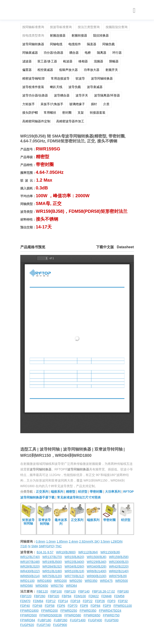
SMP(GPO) (47, 546)
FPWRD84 (28, 620)
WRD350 (91, 581)
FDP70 (73, 606)
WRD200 (61, 581)
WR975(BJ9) (118, 576)
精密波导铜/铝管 (34, 78)
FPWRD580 (73, 615)
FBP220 (26, 596)
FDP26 (100, 601)
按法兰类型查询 (89, 27)
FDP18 (75, 601)
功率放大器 (92, 70)
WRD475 (106, 581)
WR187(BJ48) (30, 562)
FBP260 (40, 596)
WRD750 (57, 586)
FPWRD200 (50, 611)
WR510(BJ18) (74, 571)
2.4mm (73, 541)
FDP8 (84, 606)
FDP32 (123, 601)
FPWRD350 (88, 611)
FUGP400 (95, 620)
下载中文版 (105, 247)
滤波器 (27, 61)
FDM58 (119, 596)
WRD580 (27, 586)
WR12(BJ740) (30, 557)
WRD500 (122, 581)
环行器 (117, 53)
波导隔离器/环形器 (107, 95)
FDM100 (80, 596)
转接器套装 (98, 113)
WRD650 (42, 586)
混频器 (99, 61)
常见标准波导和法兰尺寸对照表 (79, 497)
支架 (81, 113)
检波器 (68, 61)
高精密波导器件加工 (70, 121)
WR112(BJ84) (88, 552)
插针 (94, 104)
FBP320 (54, 596)
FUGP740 (43, 625)
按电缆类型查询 (33, 35)
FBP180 (123, 591)
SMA (35, 546)
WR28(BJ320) (30, 566)
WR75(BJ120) (52, 576)
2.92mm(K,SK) (89, 541)
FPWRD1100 (123, 606)
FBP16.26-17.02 (103, 591)
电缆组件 (75, 44)
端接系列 (57, 492)
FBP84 (67, 596)
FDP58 (50, 606)
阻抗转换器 (101, 35)
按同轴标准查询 (33, 27)
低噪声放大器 (68, 70)
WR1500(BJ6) (97, 557)
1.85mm (62, 541)
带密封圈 (96, 492)
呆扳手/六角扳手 (52, 104)
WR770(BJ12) (74, 576)
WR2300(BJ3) (119, 562)
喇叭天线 (56, 87)
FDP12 (51, 601)
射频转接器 (79, 35)
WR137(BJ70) (52, 557)
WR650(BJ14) (30, 576)
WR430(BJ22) (30, 571)
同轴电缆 (56, 44)
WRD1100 (28, 581)
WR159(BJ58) (119, 557)
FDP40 (25, 606)
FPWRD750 (111, 615)
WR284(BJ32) (52, 566)
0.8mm (41, 541)
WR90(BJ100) (97, 576)
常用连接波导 (60, 78)
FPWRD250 (69, 611)
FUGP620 (27, 625)
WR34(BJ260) (74, 566)
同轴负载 (109, 44)
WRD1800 (44, 581)
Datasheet (125, 247)
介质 (106, 104)
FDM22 (94, 596)
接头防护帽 (30, 113)
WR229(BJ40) (97, 562)
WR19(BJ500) (52, 562)
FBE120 (42, 591)
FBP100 (56, 591)
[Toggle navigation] (134, 11)
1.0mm (51, 541)
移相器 (83, 61)
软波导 (80, 78)
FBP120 (70, 591)
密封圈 (67, 113)
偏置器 (27, 70)
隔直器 (92, 44)
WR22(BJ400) (74, 562)
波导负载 (75, 87)
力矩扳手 (29, 104)
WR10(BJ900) (66, 552)
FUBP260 (61, 620)
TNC (59, 546)
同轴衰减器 (30, 53)
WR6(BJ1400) (97, 571)
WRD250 (76, 581)
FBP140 (84, 591)
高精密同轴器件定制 (36, 121)
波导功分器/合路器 (35, 95)
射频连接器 (58, 35)
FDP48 (37, 606)
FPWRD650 (92, 615)
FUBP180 (44, 620)
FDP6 (61, 606)
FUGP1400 (78, 620)
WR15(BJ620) (74, 557)
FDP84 (95, 606)
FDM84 (38, 601)
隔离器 (102, 53)
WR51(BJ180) (52, 571)
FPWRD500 (29, 615)
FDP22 (88, 601)
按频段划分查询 (117, 27)
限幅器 (114, 61)
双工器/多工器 (47, 61)
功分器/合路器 (53, 53)
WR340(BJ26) (97, 566)
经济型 (83, 492)
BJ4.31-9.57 (45, 552)
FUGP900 (60, 625)
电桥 (88, 53)
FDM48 (107, 596)
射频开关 (112, 70)
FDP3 (111, 601)
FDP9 (107, 606)
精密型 (71, 492)
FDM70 (25, 601)
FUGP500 (111, 620)
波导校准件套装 (33, 87)
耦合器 (74, 53)
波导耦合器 (62, 95)
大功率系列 (113, 492)
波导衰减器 (95, 87)
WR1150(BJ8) (110, 552)
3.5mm (105, 541)
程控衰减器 (45, 70)
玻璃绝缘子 (77, 104)
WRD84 (71, 586)
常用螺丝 (50, 113)
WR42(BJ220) (119, 566)
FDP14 (63, 601)
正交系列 (42, 492)
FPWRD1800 (29, 611)
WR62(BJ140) (119, 571)
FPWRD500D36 (51, 615)
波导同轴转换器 (33, 44)
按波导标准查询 (61, 27)
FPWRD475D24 (110, 611)
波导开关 (82, 95)
